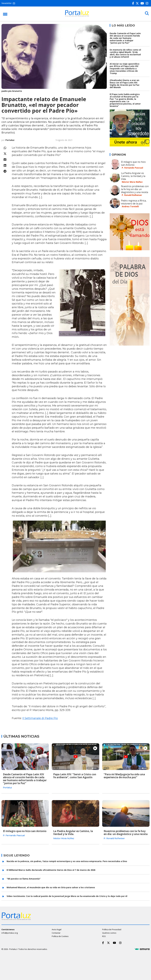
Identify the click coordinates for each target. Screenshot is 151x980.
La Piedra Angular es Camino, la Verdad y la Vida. (133, 176)
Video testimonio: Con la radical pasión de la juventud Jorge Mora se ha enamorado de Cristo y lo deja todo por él (67, 896)
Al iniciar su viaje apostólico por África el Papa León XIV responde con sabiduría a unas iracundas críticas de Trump (125, 69)
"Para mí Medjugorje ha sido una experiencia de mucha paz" (124, 776)
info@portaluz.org (10, 933)
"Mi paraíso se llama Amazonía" (24, 879)
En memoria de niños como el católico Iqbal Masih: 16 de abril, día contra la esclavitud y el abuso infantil (125, 53)
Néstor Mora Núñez (132, 182)
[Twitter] (138, 3)
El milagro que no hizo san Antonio (133, 163)
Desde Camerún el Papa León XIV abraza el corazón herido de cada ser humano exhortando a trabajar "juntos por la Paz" (125, 38)
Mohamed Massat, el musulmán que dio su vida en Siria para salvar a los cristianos (51, 887)
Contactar (56, 933)
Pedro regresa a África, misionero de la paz (134, 202)
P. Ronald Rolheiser (132, 195)
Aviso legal (57, 929)
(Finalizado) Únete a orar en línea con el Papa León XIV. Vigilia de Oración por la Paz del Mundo (125, 84)
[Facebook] (134, 3)
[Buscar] (147, 14)
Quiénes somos (109, 933)
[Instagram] (148, 3)
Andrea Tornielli (130, 206)
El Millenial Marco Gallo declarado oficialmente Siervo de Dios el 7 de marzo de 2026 (51, 870)
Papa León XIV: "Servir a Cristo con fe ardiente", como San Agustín (75, 776)
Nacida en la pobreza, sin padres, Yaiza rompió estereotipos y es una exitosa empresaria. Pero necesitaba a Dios (67, 861)
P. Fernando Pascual (132, 168)
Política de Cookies (60, 936)
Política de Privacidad (112, 929)
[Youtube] (143, 3)
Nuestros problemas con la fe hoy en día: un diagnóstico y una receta (135, 189)
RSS (104, 936)
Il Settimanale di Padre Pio (40, 718)
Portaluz (10, 140)
